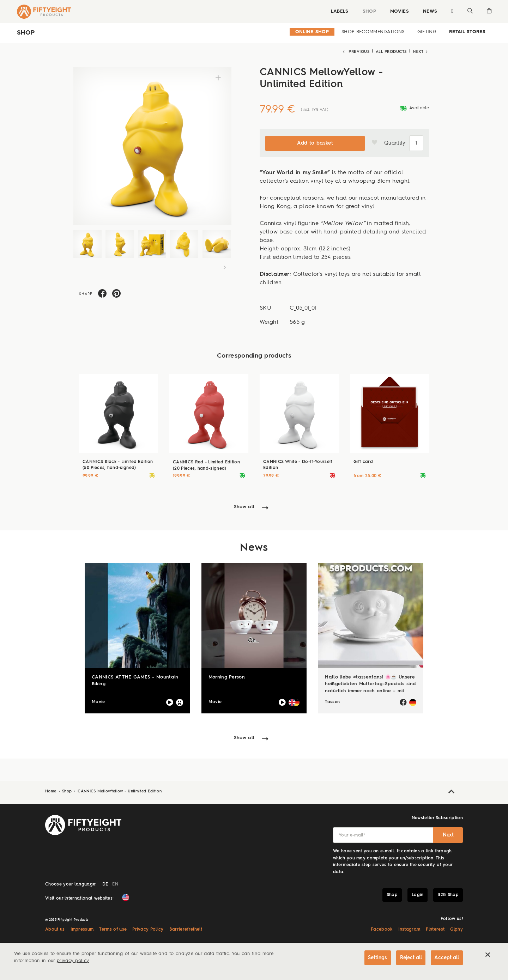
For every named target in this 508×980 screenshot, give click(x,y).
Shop (369, 11)
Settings (376, 958)
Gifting (427, 32)
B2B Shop (448, 894)
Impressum (82, 929)
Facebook (382, 929)
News (429, 11)
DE (105, 884)
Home (52, 791)
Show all (244, 507)
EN (115, 884)
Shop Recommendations (373, 32)
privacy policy (73, 961)
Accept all (447, 958)
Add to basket (315, 142)
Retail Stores (467, 32)
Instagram (409, 929)
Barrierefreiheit (186, 929)
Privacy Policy (148, 929)
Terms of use (113, 929)
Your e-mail (352, 835)
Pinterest (435, 929)
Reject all (410, 958)
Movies (399, 11)
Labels (339, 11)
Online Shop (312, 32)
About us (55, 929)
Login (418, 894)
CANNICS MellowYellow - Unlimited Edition (120, 791)
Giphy (456, 929)
